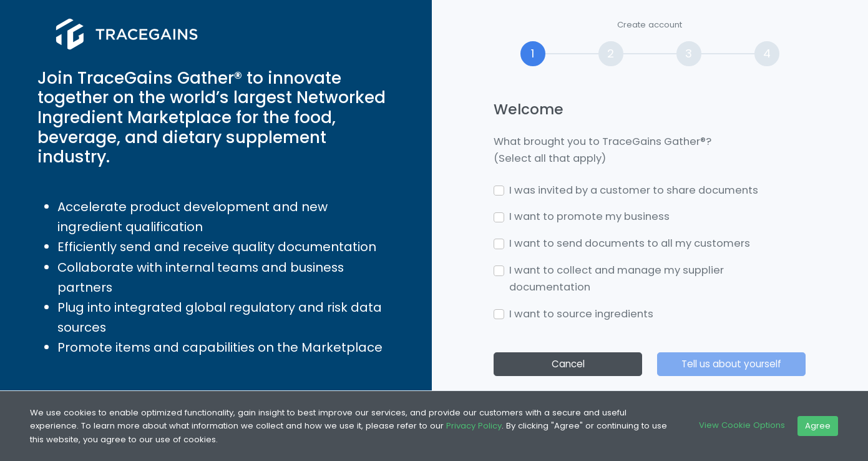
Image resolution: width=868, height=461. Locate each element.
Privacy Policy (474, 426)
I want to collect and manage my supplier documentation (617, 279)
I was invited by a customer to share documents (634, 190)
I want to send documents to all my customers (630, 243)
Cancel (568, 364)
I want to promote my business (589, 216)
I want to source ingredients (581, 314)
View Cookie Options (742, 425)
